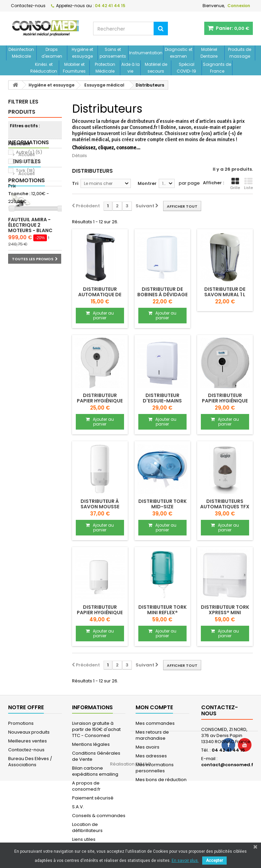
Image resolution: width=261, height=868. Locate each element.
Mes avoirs (147, 747)
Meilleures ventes (28, 741)
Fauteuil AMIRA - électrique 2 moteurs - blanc (30, 330)
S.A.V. (78, 807)
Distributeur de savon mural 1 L (225, 292)
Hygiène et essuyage (82, 53)
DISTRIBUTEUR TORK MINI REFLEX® (162, 610)
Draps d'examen (52, 53)
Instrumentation (146, 53)
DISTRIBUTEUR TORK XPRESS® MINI (225, 610)
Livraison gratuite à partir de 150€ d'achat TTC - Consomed (96, 729)
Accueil (26, 238)
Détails (80, 156)
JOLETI (26, 161)
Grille (235, 184)
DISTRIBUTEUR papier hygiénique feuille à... (100, 612)
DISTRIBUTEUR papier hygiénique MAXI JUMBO (225, 401)
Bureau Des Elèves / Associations (30, 762)
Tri (75, 183)
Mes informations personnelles (155, 768)
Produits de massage (240, 53)
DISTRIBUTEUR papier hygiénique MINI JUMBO (100, 401)
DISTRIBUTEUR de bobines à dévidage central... (162, 295)
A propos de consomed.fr (86, 786)
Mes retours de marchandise (152, 735)
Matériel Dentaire (209, 53)
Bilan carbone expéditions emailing (95, 771)
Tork (25, 171)
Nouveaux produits (29, 732)
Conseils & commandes (99, 816)
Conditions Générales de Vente (96, 756)
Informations (29, 226)
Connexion (239, 6)
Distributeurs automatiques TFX (225, 504)
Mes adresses (151, 756)
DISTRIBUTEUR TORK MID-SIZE (162, 504)
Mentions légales (91, 744)
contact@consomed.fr (228, 765)
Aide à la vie (130, 68)
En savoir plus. (185, 861)
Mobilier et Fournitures (74, 68)
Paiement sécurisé (93, 798)
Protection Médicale (105, 68)
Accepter (214, 861)
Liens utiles (24, 256)
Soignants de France (217, 68)
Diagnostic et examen (179, 53)
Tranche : (19, 194)
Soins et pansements (113, 53)
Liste (248, 184)
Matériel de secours (156, 68)
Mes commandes (155, 723)
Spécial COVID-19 (186, 68)
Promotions (27, 286)
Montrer (147, 183)
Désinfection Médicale (21, 53)
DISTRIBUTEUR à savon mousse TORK (100, 507)
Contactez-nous (28, 6)
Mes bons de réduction (161, 780)
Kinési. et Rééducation (44, 68)
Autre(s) (29, 152)
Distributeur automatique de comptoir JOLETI (100, 295)
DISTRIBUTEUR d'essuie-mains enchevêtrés (162, 401)
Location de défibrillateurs (87, 827)
